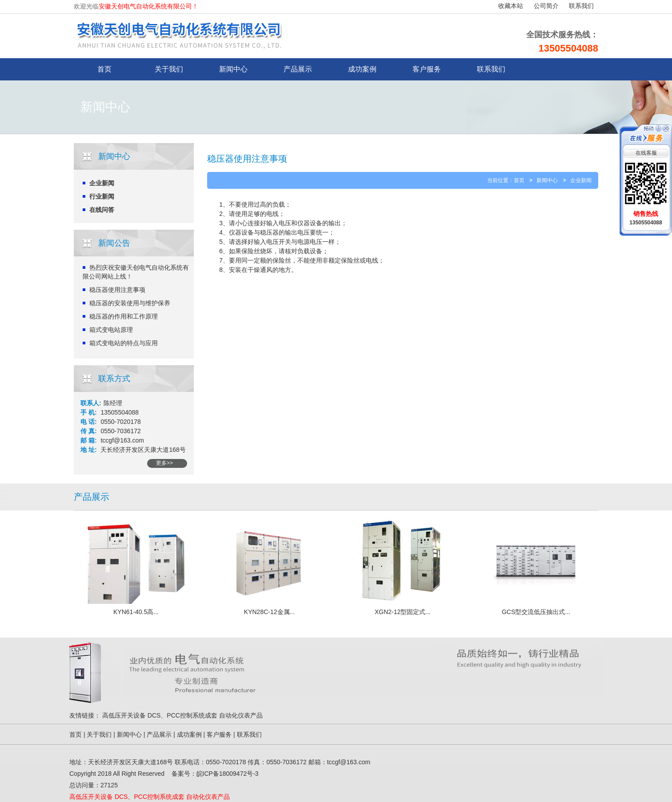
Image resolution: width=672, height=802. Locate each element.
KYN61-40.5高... (136, 612)
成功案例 (362, 69)
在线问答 (102, 210)
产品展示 (298, 69)
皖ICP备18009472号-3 (228, 774)
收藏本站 (511, 6)
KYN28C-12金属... (269, 612)
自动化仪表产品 (241, 715)
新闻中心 (233, 69)
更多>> (164, 463)
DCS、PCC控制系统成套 (182, 715)
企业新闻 (102, 183)
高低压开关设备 (124, 715)
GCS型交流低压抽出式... (536, 612)
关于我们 (169, 69)
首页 (519, 180)
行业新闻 (102, 196)
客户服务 (427, 69)
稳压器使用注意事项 (117, 290)
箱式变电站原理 (111, 330)
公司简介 (546, 6)
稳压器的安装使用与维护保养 (130, 303)
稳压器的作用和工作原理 (124, 316)
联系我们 (581, 6)
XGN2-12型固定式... (403, 612)
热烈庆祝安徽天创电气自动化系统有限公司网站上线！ (136, 272)
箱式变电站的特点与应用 (124, 343)
